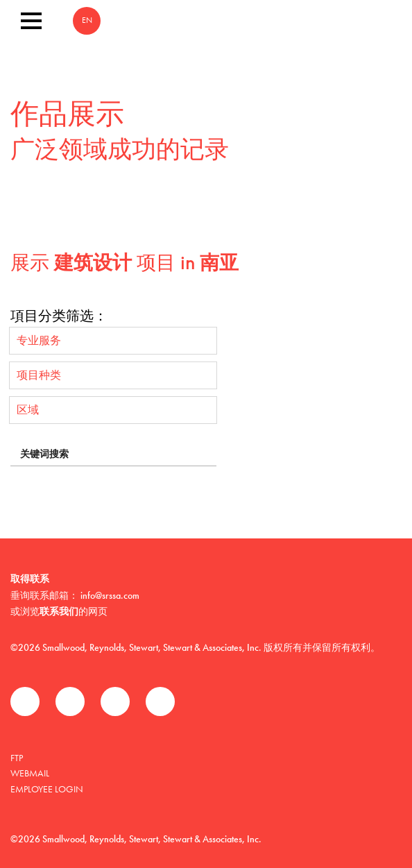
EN (87, 21)
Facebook (25, 701)
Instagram (160, 701)
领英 (115, 701)
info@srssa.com (110, 595)
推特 (70, 701)
